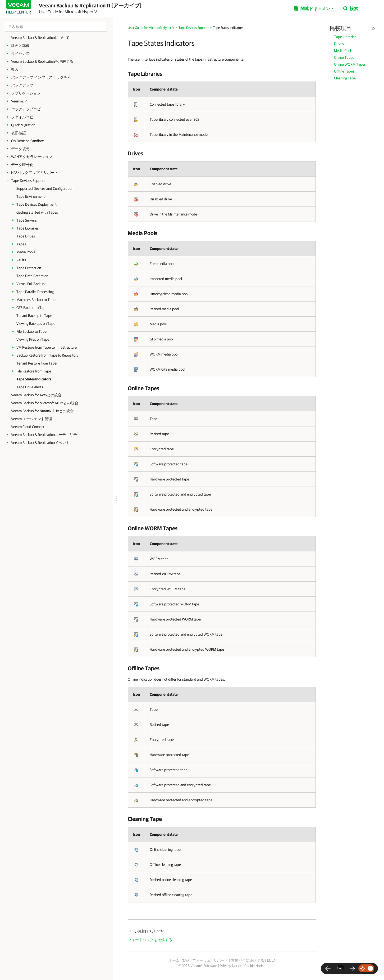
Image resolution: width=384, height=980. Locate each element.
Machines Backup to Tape (36, 300)
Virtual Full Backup (31, 284)
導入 (15, 69)
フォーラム (202, 960)
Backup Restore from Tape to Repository (47, 355)
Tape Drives (26, 236)
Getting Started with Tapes (37, 212)
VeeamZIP (19, 101)
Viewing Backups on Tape (36, 323)
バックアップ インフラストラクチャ (41, 77)
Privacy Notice (231, 966)
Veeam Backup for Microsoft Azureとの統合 (45, 403)
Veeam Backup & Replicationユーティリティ (46, 435)
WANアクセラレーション (32, 157)
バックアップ (22, 85)
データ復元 (20, 149)
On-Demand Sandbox (28, 141)
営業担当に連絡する (248, 960)
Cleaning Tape (345, 78)
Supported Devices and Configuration (45, 188)
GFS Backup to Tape (32, 308)
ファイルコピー (24, 117)
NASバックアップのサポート (35, 173)
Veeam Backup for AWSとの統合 (36, 395)
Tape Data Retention (32, 276)
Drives (339, 44)
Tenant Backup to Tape (34, 316)
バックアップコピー (28, 109)
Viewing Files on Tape (33, 339)
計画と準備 (20, 46)
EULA (271, 960)
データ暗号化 (22, 165)
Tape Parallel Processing (35, 292)
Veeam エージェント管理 (32, 419)
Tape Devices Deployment (36, 204)
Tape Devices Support (28, 181)
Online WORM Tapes (350, 64)
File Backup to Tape (31, 331)
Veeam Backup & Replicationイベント (40, 443)
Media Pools (26, 252)
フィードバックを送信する (150, 940)
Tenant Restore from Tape (36, 363)
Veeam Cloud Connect (28, 427)
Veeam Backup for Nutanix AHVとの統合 (42, 411)
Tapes (21, 244)
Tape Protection (29, 268)
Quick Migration (23, 125)
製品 (186, 960)
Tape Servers (27, 220)
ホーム (174, 960)
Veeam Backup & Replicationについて (40, 38)
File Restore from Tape (34, 371)
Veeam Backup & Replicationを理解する (42, 61)
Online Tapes (344, 57)
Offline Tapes (344, 71)
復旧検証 (19, 133)
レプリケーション (26, 93)
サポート (221, 960)
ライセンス (20, 53)
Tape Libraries (28, 228)
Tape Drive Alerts (30, 387)
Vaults (21, 260)
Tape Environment (31, 196)
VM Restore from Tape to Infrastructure (47, 347)
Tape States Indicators (34, 379)
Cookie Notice (255, 966)
